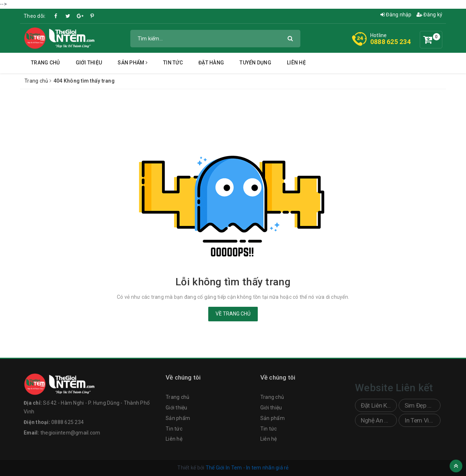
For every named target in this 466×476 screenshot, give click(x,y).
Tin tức (173, 63)
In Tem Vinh (420, 420)
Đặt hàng (211, 63)
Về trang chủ (233, 314)
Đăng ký (429, 15)
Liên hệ (296, 63)
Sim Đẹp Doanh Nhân (422, 405)
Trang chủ (45, 63)
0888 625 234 (390, 42)
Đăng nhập (396, 15)
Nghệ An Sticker (379, 420)
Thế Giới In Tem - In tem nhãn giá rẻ (247, 468)
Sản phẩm (133, 63)
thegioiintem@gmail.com (70, 433)
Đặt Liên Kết (376, 405)
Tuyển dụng (255, 63)
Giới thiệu (89, 63)
